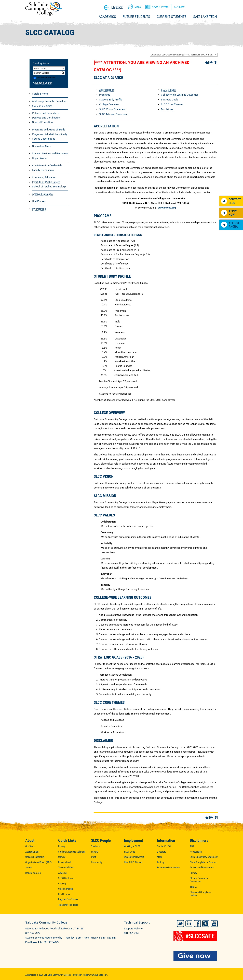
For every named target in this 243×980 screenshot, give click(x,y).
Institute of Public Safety (46, 182)
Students (95, 846)
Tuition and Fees (66, 868)
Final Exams (64, 894)
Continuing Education (44, 177)
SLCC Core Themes (172, 105)
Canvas (62, 857)
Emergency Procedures (168, 868)
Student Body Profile (111, 100)
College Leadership (35, 857)
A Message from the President (49, 101)
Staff (94, 857)
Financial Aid (64, 862)
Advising (62, 873)
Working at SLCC (132, 846)
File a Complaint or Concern (203, 862)
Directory (161, 852)
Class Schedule (66, 889)
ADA (192, 846)
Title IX (193, 887)
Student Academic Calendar (72, 852)
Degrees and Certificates (46, 118)
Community (97, 862)
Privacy (193, 873)
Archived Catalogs (42, 194)
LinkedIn (189, 922)
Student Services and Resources (50, 154)
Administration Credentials (47, 166)
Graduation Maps (42, 146)
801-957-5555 (131, 933)
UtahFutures (39, 201)
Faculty (95, 852)
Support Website (133, 929)
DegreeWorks (40, 158)
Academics (107, 17)
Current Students (172, 17)
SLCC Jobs (130, 852)
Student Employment (134, 857)
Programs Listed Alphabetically (50, 134)
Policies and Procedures (46, 113)
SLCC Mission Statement (113, 114)
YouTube (214, 922)
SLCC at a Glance (42, 106)
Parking (161, 862)
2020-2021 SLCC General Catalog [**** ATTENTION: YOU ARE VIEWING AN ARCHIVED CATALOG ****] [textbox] (184, 55)
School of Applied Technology (49, 187)
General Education (42, 122)
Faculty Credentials (43, 170)
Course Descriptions (44, 139)
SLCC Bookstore (66, 878)
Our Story (30, 846)
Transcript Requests (68, 905)
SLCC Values (168, 90)
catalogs (32, 973)
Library (62, 846)
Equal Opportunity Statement (204, 857)
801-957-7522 (33, 933)
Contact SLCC (231, 201)
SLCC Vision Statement (112, 109)
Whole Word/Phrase (46, 78)
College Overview (109, 105)
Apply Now (229, 213)
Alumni (29, 868)
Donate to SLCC (33, 873)
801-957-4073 (51, 942)
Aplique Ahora (230, 225)
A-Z (179, 7)
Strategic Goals (170, 100)
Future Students (136, 17)
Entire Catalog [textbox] (40, 69)
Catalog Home (40, 94)
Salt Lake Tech (205, 17)
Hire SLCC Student (133, 862)
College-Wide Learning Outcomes (180, 95)
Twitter (180, 922)
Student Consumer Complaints (199, 880)
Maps (160, 857)
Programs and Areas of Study (49, 130)
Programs (105, 95)
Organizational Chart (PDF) (38, 862)
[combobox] (184, 55)
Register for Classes (68, 899)
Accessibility (196, 852)
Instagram (206, 922)
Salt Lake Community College (43, 9)
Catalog (62, 884)
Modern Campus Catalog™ (95, 973)
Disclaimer (167, 109)
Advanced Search (43, 83)
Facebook (197, 922)
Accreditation (107, 90)
